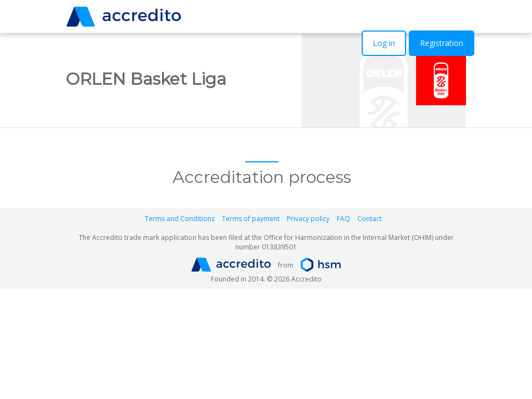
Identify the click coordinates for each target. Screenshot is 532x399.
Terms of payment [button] (251, 219)
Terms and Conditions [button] (180, 219)
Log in (384, 43)
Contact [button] (369, 219)
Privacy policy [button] (308, 219)
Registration (442, 43)
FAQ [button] (343, 219)
